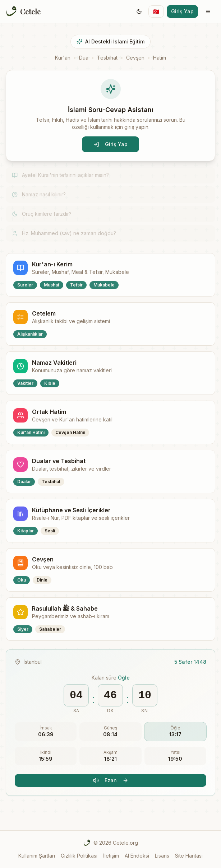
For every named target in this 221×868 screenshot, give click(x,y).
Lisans (162, 856)
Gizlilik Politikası (79, 856)
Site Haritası (189, 856)
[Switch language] (156, 11)
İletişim (111, 856)
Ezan (111, 780)
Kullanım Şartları (37, 856)
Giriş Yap (182, 11)
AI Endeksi (137, 856)
